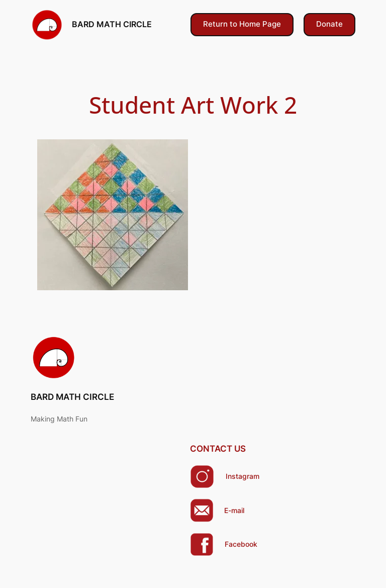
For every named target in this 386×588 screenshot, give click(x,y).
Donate (329, 24)
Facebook (241, 544)
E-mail (234, 510)
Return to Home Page (242, 24)
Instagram (243, 476)
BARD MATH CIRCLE (112, 24)
